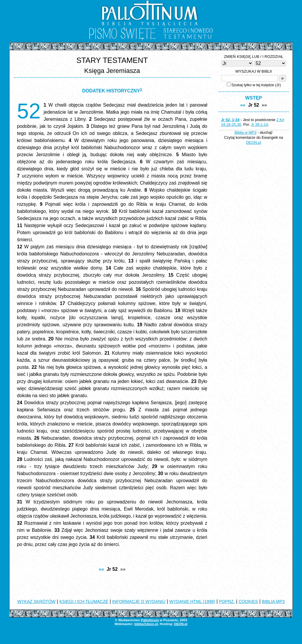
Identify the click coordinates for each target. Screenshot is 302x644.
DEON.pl (254, 142)
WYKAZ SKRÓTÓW (37, 601)
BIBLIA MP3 (273, 601)
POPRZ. (227, 601)
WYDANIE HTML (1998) (192, 601)
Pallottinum (150, 620)
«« (101, 569)
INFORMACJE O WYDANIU (139, 601)
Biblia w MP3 (245, 132)
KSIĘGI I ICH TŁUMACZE (84, 601)
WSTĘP (253, 98)
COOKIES (248, 601)
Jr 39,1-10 (260, 124)
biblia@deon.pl (146, 624)
